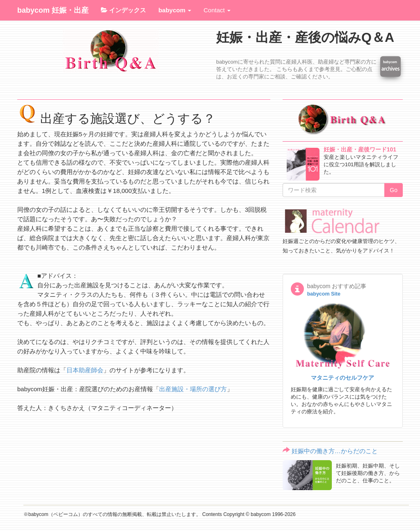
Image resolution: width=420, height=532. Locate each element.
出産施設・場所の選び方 (193, 389)
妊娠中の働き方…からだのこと (335, 451)
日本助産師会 (85, 370)
